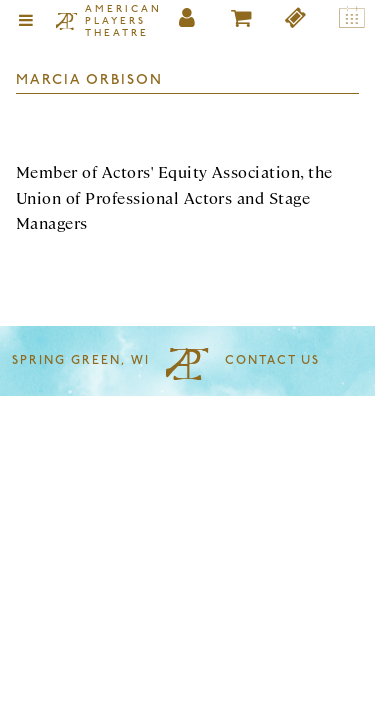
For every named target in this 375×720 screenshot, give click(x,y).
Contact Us (272, 361)
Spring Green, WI (81, 361)
